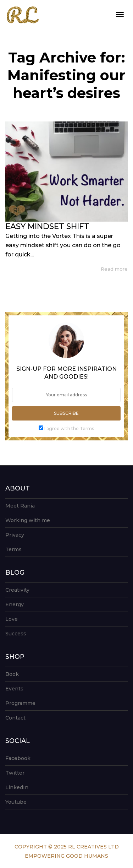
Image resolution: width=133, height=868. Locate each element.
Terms (13, 549)
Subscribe (66, 413)
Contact (15, 718)
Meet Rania (20, 506)
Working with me (28, 520)
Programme (20, 703)
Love (12, 619)
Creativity (17, 590)
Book (12, 674)
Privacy (15, 535)
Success (16, 634)
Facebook (18, 758)
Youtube (16, 802)
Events (14, 689)
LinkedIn (17, 787)
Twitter (15, 773)
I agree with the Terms (69, 428)
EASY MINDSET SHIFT (47, 226)
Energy (15, 604)
